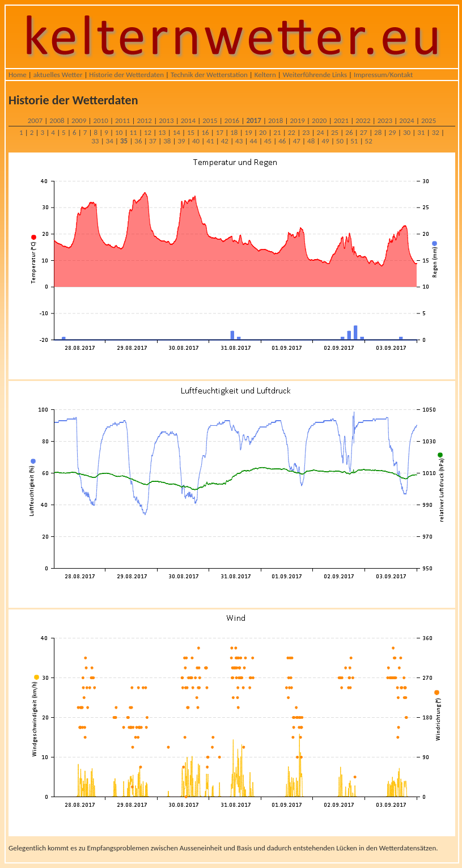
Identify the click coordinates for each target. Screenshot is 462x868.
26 (349, 132)
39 (182, 141)
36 (138, 141)
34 (110, 141)
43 (239, 141)
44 (253, 141)
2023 (385, 120)
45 (268, 141)
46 (282, 141)
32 (436, 132)
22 (292, 132)
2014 (188, 120)
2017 (253, 120)
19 (249, 132)
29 (392, 132)
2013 (166, 120)
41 (210, 141)
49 (325, 141)
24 (321, 132)
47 (297, 141)
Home (18, 75)
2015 (210, 120)
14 (177, 132)
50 (340, 141)
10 (119, 132)
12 (148, 132)
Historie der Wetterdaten (126, 75)
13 (162, 132)
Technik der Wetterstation (209, 75)
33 (95, 141)
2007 (35, 120)
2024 (406, 120)
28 (378, 132)
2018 (275, 120)
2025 (429, 120)
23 (306, 132)
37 (153, 141)
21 (277, 132)
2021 (341, 120)
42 (225, 141)
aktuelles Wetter (58, 75)
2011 (122, 120)
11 (133, 132)
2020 (319, 120)
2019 (298, 120)
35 (124, 141)
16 (205, 132)
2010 (100, 120)
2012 (145, 120)
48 (311, 141)
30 (407, 132)
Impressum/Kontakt (383, 75)
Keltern (265, 75)
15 (191, 132)
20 (263, 132)
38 (167, 141)
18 (234, 132)
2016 (232, 120)
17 (220, 132)
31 (421, 132)
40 (196, 141)
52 (369, 141)
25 (335, 132)
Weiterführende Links (315, 75)
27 (364, 132)
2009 (79, 120)
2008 (57, 120)
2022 (363, 120)
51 (354, 141)
